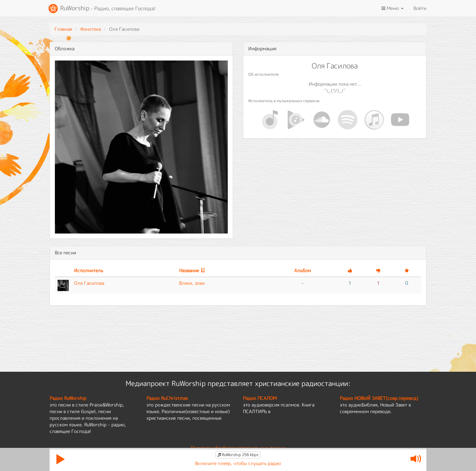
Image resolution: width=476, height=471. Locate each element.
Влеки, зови (192, 283)
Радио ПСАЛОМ (260, 398)
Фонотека (91, 29)
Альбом (303, 270)
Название (189, 270)
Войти (420, 8)
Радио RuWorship (68, 398)
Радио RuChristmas (167, 398)
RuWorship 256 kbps (238, 455)
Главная (63, 29)
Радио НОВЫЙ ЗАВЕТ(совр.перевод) (379, 398)
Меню (393, 8)
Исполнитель (89, 270)
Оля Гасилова (89, 283)
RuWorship (102, 9)
